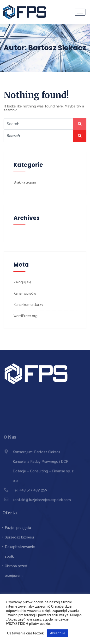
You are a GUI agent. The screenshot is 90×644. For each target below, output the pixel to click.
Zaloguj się (22, 282)
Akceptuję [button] (58, 633)
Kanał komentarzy (28, 305)
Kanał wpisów (25, 293)
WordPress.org (25, 316)
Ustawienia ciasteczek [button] (25, 633)
